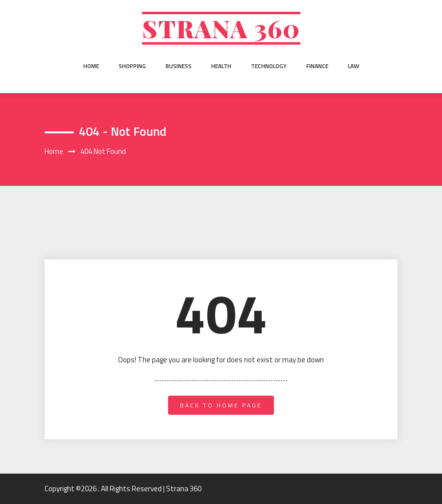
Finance (317, 66)
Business (179, 66)
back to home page (221, 405)
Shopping (132, 66)
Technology (269, 66)
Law (354, 66)
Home (91, 66)
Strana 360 (221, 28)
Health (221, 66)
